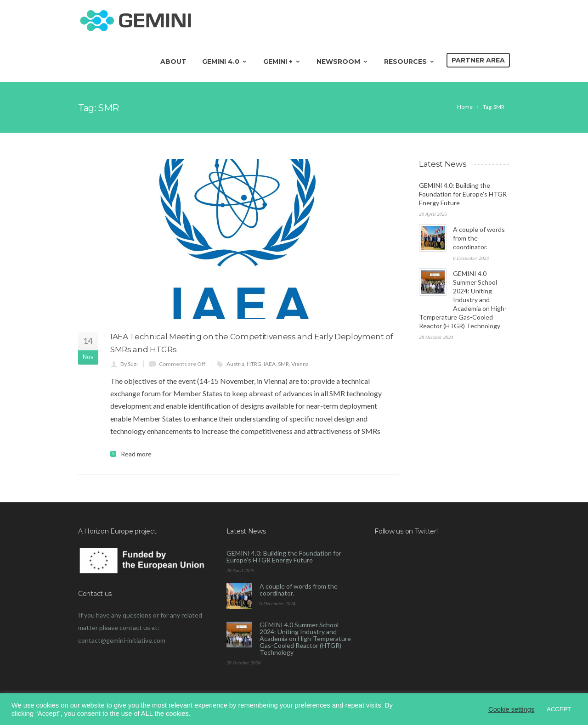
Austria (235, 364)
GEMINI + (282, 62)
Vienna (300, 364)
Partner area (478, 60)
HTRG (254, 364)
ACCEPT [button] (559, 709)
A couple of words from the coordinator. (299, 590)
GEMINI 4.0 (225, 62)
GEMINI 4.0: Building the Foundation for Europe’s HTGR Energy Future (463, 194)
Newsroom (342, 62)
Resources (410, 62)
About (173, 62)
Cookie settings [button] (511, 709)
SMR (283, 364)
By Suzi (129, 364)
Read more (136, 454)
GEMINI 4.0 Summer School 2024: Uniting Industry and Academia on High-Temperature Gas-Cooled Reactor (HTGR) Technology (463, 300)
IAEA (270, 364)
